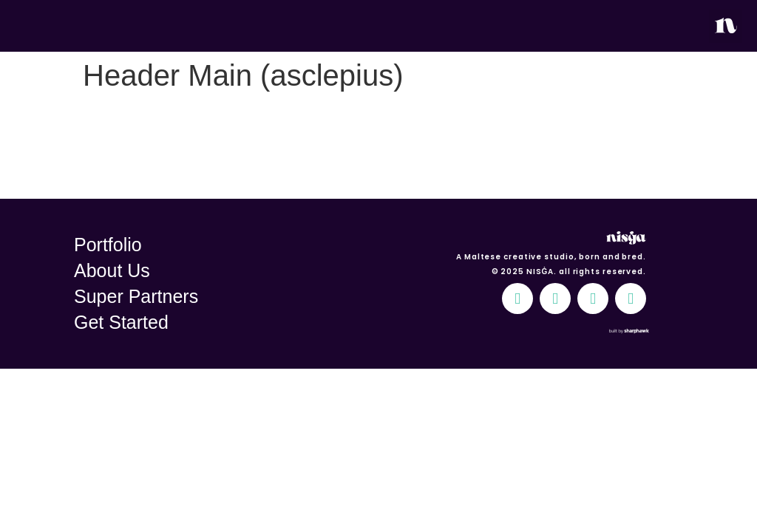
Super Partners (136, 296)
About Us (112, 270)
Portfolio (108, 245)
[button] (726, 26)
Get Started (121, 322)
